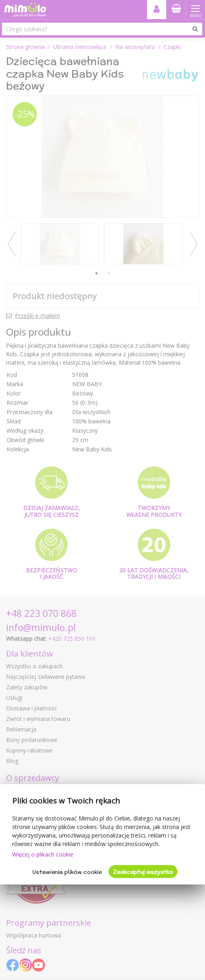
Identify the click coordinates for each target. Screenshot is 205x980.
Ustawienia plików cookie (67, 872)
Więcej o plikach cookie (43, 854)
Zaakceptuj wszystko (143, 872)
